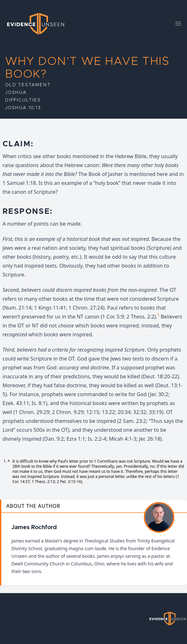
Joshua (16, 93)
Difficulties (23, 100)
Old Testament (28, 85)
